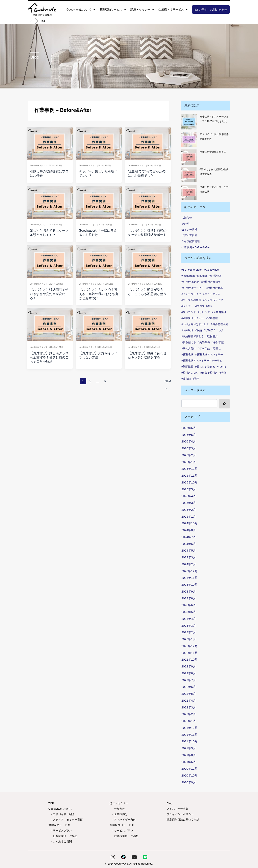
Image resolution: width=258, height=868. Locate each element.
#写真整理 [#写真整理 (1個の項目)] (212, 318)
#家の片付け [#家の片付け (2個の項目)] (189, 348)
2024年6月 (189, 544)
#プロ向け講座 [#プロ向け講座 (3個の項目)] (204, 306)
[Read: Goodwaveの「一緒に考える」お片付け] (99, 201)
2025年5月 (189, 489)
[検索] (224, 404)
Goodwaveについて (81, 9)
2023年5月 (189, 612)
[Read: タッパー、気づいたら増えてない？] (99, 142)
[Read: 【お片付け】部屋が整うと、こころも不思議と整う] (148, 260)
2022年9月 (189, 666)
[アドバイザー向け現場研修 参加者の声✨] (189, 139)
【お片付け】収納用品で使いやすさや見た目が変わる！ (49, 294)
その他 (185, 224)
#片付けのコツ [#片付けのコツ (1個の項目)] (190, 373)
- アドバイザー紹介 (61, 814)
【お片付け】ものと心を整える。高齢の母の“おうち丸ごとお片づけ (99, 294)
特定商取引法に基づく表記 (183, 820)
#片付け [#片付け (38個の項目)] (222, 367)
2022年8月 (189, 673)
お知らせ (187, 218)
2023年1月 (189, 639)
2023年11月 (189, 578)
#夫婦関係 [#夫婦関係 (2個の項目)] (204, 342)
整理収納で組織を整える (213, 152)
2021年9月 (189, 748)
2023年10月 (189, 585)
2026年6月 (189, 428)
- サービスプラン (60, 831)
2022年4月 (189, 700)
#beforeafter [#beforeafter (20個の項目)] (195, 270)
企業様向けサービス (173, 9)
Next (167, 382)
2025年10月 (189, 482)
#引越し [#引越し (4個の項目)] (216, 348)
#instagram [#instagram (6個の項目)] (188, 276)
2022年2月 (189, 714)
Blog (42, 21)
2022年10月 (189, 659)
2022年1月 (189, 721)
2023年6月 (189, 605)
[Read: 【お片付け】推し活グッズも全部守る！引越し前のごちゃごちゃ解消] (50, 324)
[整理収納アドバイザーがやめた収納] (189, 192)
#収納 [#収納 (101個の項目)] (199, 330)
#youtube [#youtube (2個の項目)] (202, 276)
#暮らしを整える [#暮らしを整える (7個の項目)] (205, 367)
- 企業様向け (119, 814)
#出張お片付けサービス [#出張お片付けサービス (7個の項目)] (195, 324)
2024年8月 (189, 530)
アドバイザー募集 (178, 809)
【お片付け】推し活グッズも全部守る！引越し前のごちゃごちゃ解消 (49, 357)
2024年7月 (189, 537)
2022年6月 (189, 687)
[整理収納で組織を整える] (189, 157)
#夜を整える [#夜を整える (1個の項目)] (189, 342)
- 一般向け (117, 809)
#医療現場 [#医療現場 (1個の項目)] (187, 330)
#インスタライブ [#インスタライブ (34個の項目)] (191, 294)
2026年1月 (189, 462)
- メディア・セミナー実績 (66, 820)
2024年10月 (189, 523)
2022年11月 (189, 653)
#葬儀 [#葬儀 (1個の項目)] (223, 373)
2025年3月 (189, 503)
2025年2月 (189, 510)
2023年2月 (189, 632)
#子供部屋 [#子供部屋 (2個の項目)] (218, 342)
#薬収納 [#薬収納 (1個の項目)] (186, 379)
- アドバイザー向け (123, 820)
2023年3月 (189, 626)
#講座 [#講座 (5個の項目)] (196, 379)
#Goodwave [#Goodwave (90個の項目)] (212, 270)
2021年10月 (189, 741)
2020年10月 (189, 775)
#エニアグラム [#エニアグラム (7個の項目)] (212, 294)
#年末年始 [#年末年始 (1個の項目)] (204, 348)
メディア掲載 (189, 235)
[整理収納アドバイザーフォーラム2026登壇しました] (189, 122)
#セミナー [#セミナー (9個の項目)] (187, 306)
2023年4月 (189, 619)
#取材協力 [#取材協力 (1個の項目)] (212, 336)
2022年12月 (189, 646)
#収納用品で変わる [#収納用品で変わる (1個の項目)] (193, 336)
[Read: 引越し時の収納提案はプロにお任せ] (50, 142)
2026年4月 (189, 441)
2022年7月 (189, 680)
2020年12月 (189, 769)
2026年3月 (189, 448)
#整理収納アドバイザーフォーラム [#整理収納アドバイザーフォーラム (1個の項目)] (202, 361)
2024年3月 (189, 557)
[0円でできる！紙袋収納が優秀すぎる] (189, 175)
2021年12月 (189, 728)
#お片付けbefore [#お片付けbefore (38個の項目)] (210, 282)
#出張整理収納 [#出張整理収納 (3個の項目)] (220, 324)
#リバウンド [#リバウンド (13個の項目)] (189, 312)
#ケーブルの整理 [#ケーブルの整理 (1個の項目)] (191, 300)
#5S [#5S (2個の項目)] (184, 270)
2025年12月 (189, 469)
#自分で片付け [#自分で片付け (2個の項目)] (209, 373)
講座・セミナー (142, 9)
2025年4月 (189, 496)
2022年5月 (189, 694)
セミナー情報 (189, 230)
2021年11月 (189, 735)
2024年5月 (189, 550)
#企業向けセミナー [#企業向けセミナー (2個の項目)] (193, 318)
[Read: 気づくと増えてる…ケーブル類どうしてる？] (50, 201)
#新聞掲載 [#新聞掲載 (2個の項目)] (187, 367)
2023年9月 (189, 591)
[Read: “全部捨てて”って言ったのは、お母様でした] (148, 142)
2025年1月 (189, 516)
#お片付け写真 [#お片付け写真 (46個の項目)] (214, 288)
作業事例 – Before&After (196, 247)
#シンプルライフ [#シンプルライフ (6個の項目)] (213, 300)
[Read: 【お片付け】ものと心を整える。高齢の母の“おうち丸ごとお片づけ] (99, 260)
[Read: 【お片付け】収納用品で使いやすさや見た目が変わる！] (50, 260)
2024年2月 (189, 564)
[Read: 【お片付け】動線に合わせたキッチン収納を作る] (148, 324)
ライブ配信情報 (191, 241)
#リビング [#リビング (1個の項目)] (204, 312)
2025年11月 (189, 476)
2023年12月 (189, 571)
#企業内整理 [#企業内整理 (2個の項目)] (219, 312)
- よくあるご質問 (60, 841)
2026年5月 (189, 435)
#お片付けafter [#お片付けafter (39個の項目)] (190, 282)
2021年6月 (189, 762)
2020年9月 (189, 782)
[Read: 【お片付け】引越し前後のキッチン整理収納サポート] (148, 201)
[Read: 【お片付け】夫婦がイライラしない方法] (99, 324)
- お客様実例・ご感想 (63, 836)
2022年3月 (189, 707)
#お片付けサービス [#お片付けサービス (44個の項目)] (193, 288)
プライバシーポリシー (180, 814)
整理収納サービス (113, 9)
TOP (31, 21)
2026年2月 (189, 455)
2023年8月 (189, 598)
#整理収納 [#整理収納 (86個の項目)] (187, 355)
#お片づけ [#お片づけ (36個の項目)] (215, 276)
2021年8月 (189, 755)
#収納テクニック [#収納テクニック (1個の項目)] (214, 330)
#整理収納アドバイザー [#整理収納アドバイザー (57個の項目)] (209, 355)
